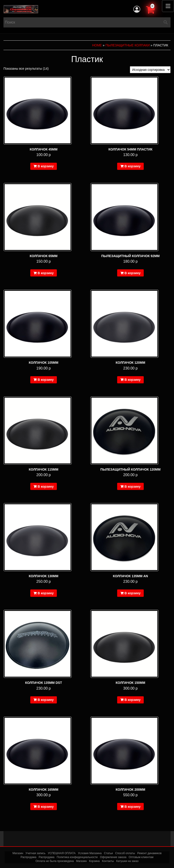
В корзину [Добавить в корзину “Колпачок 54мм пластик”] (133, 166)
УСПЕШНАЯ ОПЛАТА (62, 853)
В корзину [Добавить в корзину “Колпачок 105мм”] (46, 380)
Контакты (108, 861)
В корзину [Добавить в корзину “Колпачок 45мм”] (46, 166)
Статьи (108, 853)
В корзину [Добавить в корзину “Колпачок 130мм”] (46, 593)
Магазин (18, 853)
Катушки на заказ (127, 861)
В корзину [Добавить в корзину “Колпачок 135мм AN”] (133, 593)
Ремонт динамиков (149, 853)
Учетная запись (35, 853)
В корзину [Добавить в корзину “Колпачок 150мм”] (133, 700)
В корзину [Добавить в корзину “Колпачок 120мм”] (133, 380)
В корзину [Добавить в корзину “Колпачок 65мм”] (46, 273)
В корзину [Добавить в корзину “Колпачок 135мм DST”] (46, 700)
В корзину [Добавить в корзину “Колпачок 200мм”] (133, 807)
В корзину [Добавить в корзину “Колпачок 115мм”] (46, 487)
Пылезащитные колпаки (127, 45)
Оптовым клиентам (141, 857)
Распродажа (28, 857)
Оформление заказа (113, 857)
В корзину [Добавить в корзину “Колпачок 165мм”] (46, 807)
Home (97, 45)
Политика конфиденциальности (77, 857)
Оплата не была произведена (55, 861)
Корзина (94, 861)
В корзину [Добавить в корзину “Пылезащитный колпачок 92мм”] (133, 273)
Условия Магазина (90, 853)
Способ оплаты (125, 853)
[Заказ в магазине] (150, 70)
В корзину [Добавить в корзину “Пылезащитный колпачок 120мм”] (133, 487)
